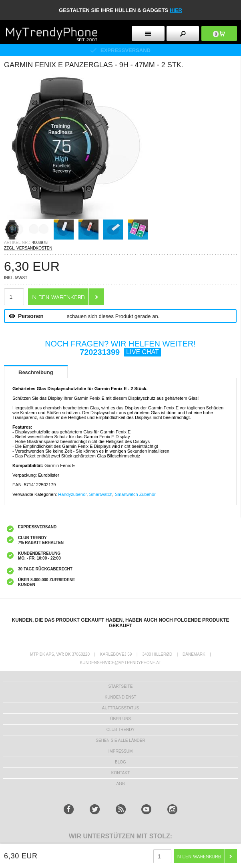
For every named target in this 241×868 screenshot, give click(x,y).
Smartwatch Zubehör (135, 494)
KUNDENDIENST (121, 697)
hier (176, 10)
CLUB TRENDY (120, 730)
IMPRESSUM (121, 751)
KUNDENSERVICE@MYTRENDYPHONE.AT (121, 663)
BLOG (120, 762)
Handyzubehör (72, 494)
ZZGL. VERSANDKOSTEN (28, 248)
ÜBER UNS (120, 719)
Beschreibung (36, 372)
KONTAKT (120, 773)
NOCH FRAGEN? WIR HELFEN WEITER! (120, 348)
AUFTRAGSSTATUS (120, 708)
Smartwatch (100, 494)
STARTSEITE (121, 686)
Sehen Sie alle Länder (120, 740)
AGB (120, 784)
